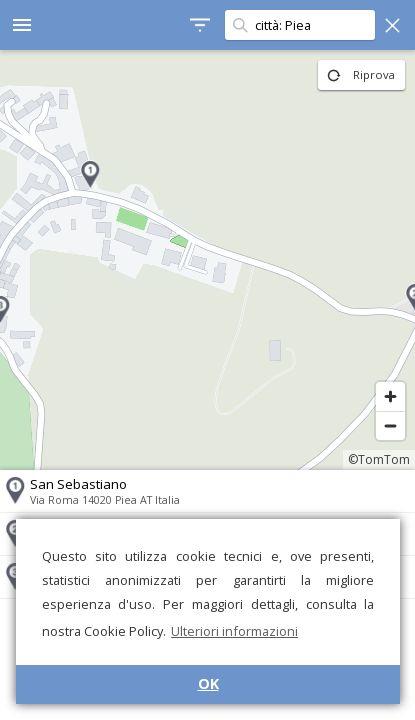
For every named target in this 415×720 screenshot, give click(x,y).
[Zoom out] (390, 425)
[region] (207, 260)
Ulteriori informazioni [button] (234, 631)
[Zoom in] (390, 396)
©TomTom (379, 459)
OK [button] (208, 683)
